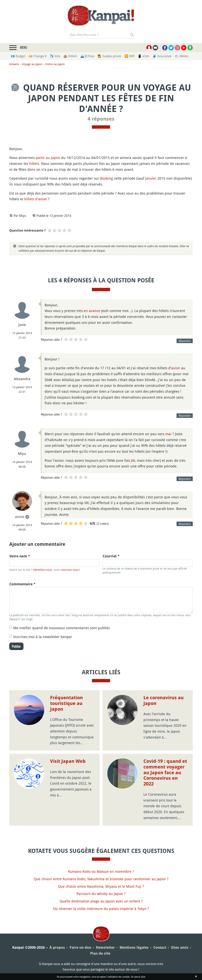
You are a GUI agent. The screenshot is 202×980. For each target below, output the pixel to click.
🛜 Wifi (130, 56)
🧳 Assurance (162, 56)
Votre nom (20, 556)
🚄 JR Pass (87, 56)
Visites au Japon (55, 64)
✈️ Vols (55, 56)
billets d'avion (36, 199)
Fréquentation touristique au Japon (66, 703)
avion (176, 368)
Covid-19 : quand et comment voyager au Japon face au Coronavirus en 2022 (165, 773)
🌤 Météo (182, 56)
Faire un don (80, 947)
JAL (133, 460)
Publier (16, 646)
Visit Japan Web (68, 761)
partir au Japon (48, 158)
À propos (57, 947)
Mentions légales (134, 947)
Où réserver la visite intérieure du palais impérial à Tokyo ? (101, 909)
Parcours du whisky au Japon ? (101, 894)
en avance (92, 311)
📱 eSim (144, 56)
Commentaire (22, 584)
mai (168, 434)
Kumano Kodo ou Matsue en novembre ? (101, 871)
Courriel (111, 556)
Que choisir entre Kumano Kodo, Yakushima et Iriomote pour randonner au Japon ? (101, 879)
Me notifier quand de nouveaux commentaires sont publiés (62, 628)
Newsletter (105, 947)
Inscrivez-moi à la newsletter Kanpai (43, 637)
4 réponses (101, 119)
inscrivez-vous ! (71, 570)
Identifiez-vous (43, 570)
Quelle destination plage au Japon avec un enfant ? (101, 901)
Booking (106, 178)
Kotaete (14, 64)
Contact (160, 947)
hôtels (34, 163)
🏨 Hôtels (70, 56)
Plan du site (100, 953)
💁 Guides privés (109, 56)
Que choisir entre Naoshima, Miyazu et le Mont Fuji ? (101, 886)
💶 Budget (18, 56)
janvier (151, 178)
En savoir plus (138, 977)
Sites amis (180, 947)
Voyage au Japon (32, 64)
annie (20, 517)
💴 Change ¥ (38, 56)
